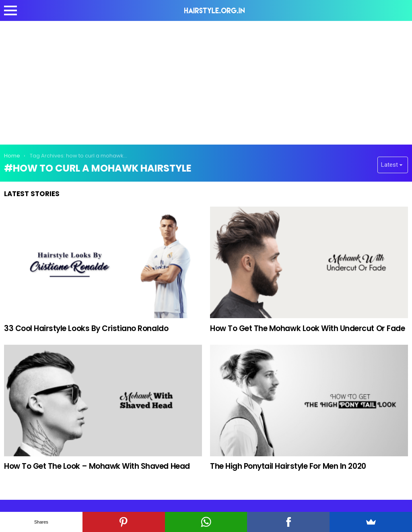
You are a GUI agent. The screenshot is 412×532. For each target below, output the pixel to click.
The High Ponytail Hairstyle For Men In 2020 (288, 466)
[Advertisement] (206, 81)
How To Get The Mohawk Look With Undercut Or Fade (307, 328)
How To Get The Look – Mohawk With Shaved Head (97, 466)
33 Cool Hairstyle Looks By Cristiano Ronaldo (86, 328)
